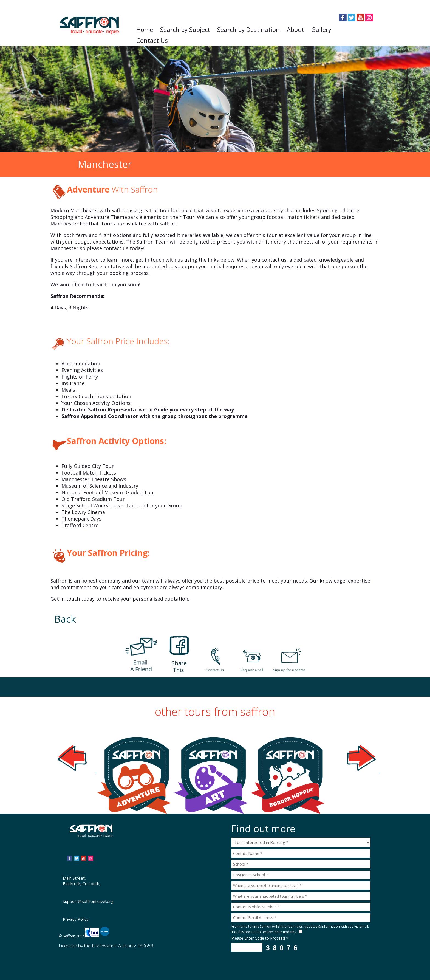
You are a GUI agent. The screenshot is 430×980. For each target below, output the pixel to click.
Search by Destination (248, 29)
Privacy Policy (76, 919)
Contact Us (152, 40)
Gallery (321, 29)
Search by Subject (185, 29)
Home (145, 29)
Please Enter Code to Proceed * (260, 938)
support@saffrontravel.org (88, 901)
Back (65, 619)
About (295, 29)
